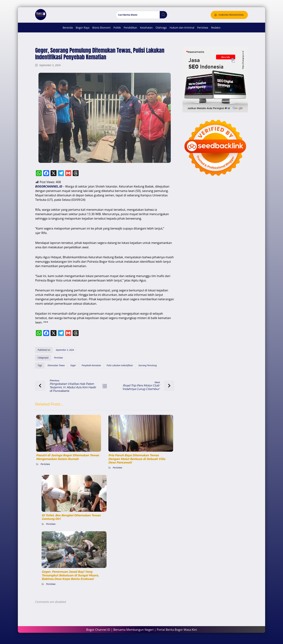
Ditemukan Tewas (56, 367)
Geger (73, 367)
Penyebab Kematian (91, 367)
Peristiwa (58, 360)
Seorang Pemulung (147, 367)
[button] (162, 17)
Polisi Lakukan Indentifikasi (119, 367)
